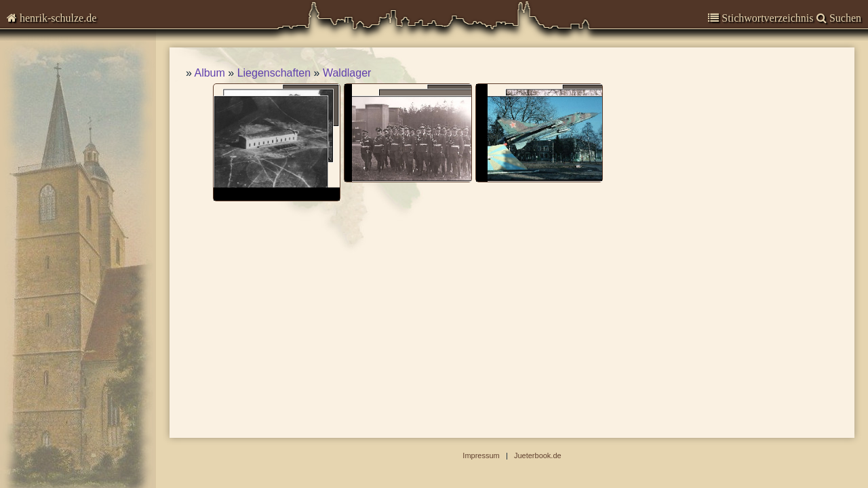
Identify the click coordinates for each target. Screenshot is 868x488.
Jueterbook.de (538, 455)
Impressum (44, 187)
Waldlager (347, 73)
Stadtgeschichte (58, 160)
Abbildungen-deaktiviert (76, 226)
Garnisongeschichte (67, 107)
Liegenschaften (274, 73)
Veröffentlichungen (64, 134)
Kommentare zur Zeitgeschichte (94, 81)
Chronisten (46, 54)
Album (209, 73)
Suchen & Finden (59, 206)
